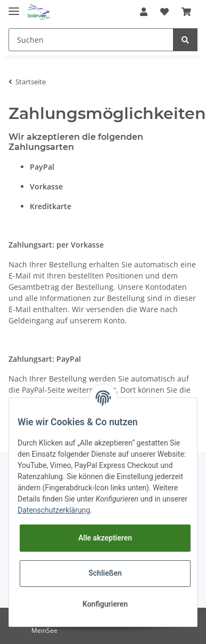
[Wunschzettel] (164, 12)
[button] (144, 12)
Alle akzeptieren (105, 538)
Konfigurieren (105, 604)
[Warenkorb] (186, 12)
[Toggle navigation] (14, 7)
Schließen (105, 573)
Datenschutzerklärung (54, 510)
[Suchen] (91, 40)
